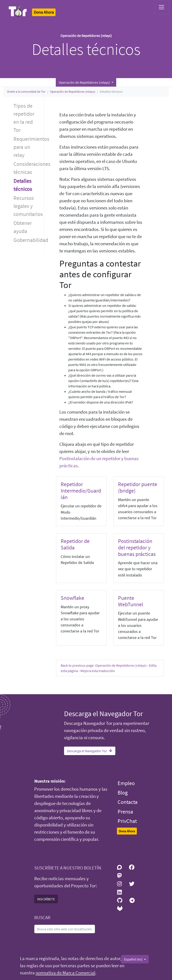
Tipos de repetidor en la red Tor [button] (24, 118)
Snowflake (72, 598)
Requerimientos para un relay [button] (29, 147)
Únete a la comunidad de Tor (26, 92)
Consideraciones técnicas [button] (29, 168)
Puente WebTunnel (131, 601)
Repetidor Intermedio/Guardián (81, 491)
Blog (123, 793)
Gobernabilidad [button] (29, 240)
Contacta (128, 802)
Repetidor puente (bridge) (138, 487)
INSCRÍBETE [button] (46, 899)
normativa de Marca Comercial (65, 973)
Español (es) (134, 959)
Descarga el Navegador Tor (90, 751)
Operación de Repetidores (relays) (73, 92)
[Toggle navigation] (161, 7)
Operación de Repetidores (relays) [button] (85, 82)
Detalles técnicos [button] (23, 185)
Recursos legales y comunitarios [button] (28, 206)
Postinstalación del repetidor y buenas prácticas (137, 548)
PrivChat (127, 821)
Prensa (125, 812)
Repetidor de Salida (75, 544)
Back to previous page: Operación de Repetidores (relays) (104, 665)
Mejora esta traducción (98, 671)
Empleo (126, 783)
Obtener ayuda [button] (23, 227)
